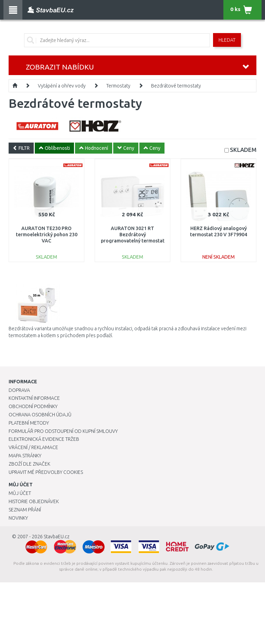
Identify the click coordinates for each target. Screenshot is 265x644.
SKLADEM (243, 150)
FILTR (21, 148)
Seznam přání (25, 510)
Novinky (18, 518)
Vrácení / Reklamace (33, 447)
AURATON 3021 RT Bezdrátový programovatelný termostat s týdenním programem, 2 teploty (133, 241)
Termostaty (118, 86)
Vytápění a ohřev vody (62, 86)
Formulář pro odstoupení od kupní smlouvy (63, 431)
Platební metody (29, 423)
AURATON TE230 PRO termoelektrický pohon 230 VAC (47, 235)
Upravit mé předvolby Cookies (46, 472)
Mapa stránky (25, 456)
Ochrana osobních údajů (40, 415)
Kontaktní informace (34, 398)
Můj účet (20, 493)
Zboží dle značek (29, 464)
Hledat (227, 40)
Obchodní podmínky (33, 406)
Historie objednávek (34, 501)
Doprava (19, 390)
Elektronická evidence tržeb (44, 439)
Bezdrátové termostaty (176, 86)
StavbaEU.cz (57, 537)
